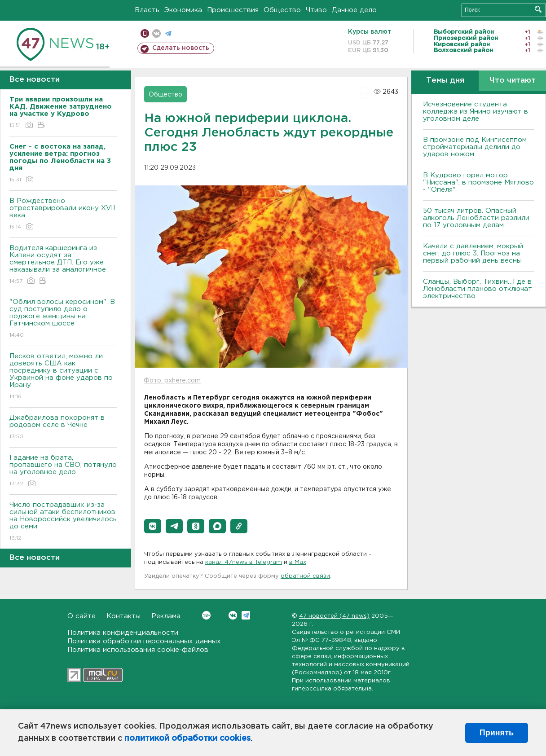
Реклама (166, 616)
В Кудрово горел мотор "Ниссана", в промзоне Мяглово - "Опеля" (478, 182)
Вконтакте (206, 615)
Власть (147, 10)
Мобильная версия (145, 33)
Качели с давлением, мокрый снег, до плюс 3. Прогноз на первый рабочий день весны (473, 253)
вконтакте (156, 33)
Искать (538, 9)
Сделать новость (181, 48)
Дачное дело (354, 10)
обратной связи (305, 576)
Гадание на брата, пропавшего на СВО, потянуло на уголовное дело (63, 471)
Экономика (183, 10)
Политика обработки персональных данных (144, 641)
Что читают (513, 81)
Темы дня (445, 81)
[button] (153, 526)
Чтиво (316, 10)
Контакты (123, 616)
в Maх (298, 562)
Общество (282, 10)
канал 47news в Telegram (244, 562)
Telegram (246, 615)
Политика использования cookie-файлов (138, 650)
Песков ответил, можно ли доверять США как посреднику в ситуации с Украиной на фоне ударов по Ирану (63, 377)
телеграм (168, 33)
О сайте (81, 616)
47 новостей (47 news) (334, 616)
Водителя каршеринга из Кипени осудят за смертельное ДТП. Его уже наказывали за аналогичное (63, 265)
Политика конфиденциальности (123, 633)
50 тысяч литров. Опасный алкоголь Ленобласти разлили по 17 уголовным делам (476, 218)
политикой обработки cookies (187, 738)
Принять (497, 733)
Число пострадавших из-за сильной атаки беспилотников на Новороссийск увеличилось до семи (63, 522)
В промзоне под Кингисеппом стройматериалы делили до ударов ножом (475, 147)
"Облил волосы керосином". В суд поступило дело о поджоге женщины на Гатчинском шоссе (63, 319)
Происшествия (233, 10)
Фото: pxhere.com (172, 381)
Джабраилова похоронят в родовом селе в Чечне (63, 428)
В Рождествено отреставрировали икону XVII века (63, 214)
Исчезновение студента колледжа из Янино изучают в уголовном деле (476, 112)
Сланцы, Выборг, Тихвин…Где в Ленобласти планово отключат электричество (478, 289)
